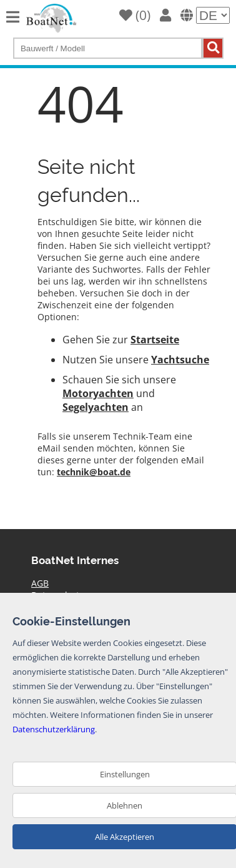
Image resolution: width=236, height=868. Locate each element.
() (135, 15)
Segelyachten (96, 407)
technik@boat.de (94, 472)
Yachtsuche (180, 360)
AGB (40, 583)
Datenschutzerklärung (54, 729)
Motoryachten (98, 393)
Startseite (155, 340)
